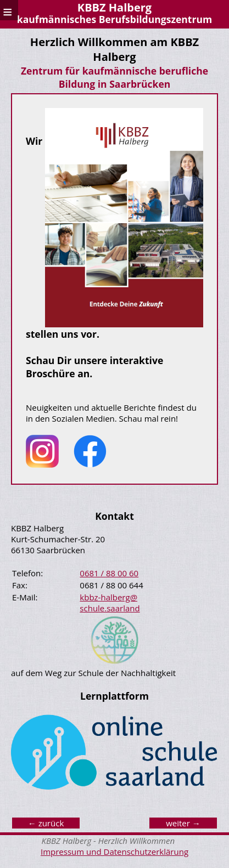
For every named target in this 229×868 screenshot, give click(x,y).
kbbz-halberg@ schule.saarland (110, 603)
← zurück (46, 823)
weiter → (183, 823)
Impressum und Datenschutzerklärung (114, 852)
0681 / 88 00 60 (109, 573)
